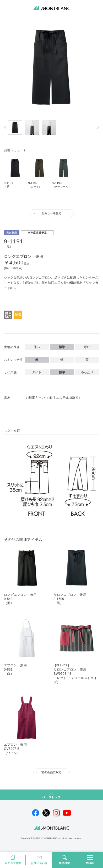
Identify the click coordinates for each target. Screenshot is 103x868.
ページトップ (52, 797)
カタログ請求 (13, 863)
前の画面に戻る (51, 772)
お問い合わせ (39, 863)
